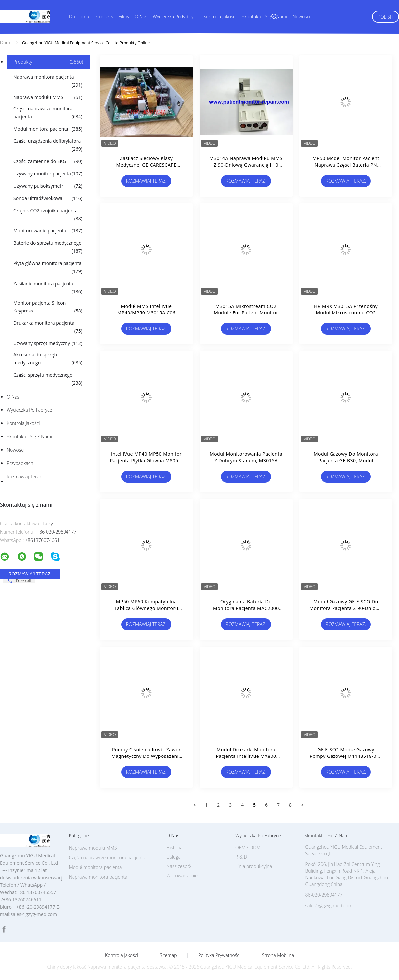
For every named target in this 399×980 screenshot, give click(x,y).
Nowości (301, 16)
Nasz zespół (179, 866)
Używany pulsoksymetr (48, 186)
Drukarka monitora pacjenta (48, 327)
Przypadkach (20, 463)
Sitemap (168, 955)
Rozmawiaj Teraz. (25, 476)
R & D (241, 857)
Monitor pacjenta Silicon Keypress (48, 307)
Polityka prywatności (219, 955)
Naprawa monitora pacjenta (48, 81)
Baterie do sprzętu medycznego (48, 247)
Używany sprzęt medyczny (48, 343)
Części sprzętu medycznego (48, 379)
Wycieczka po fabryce (175, 16)
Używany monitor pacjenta (48, 174)
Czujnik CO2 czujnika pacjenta (48, 215)
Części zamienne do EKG (48, 161)
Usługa (173, 857)
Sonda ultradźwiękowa (48, 198)
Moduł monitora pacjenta (48, 129)
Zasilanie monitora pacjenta (48, 288)
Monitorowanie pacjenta (48, 231)
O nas (141, 16)
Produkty (104, 16)
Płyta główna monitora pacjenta (48, 268)
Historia (174, 848)
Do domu (79, 16)
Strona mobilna (278, 955)
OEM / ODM (248, 848)
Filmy (124, 16)
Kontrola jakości (220, 16)
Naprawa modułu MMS (48, 97)
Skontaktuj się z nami (264, 16)
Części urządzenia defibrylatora (48, 145)
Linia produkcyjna (254, 866)
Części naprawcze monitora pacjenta (48, 113)
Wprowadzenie (182, 876)
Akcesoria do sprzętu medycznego (48, 359)
